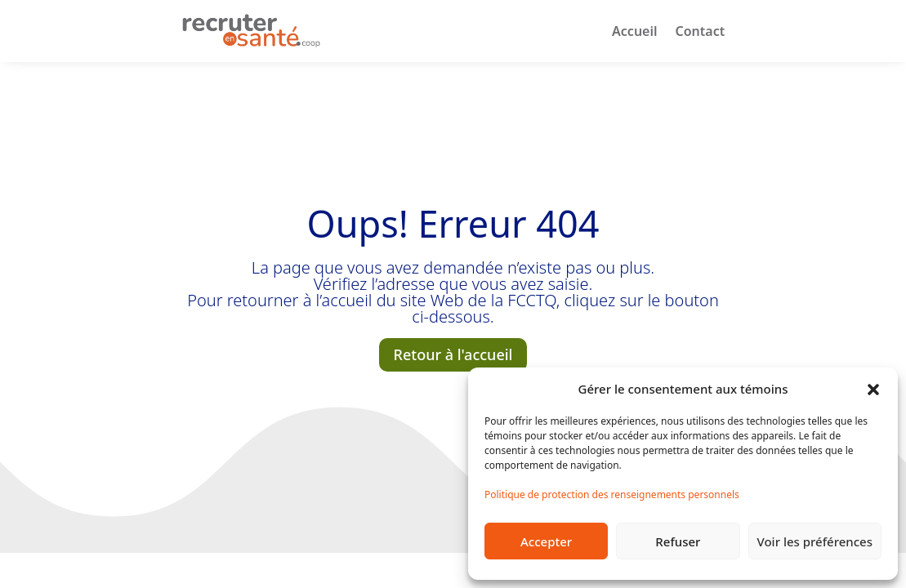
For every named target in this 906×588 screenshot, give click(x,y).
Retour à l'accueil (453, 354)
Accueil (634, 31)
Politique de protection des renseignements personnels (612, 494)
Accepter (546, 541)
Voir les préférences (815, 541)
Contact (701, 31)
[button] (873, 389)
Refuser (678, 541)
